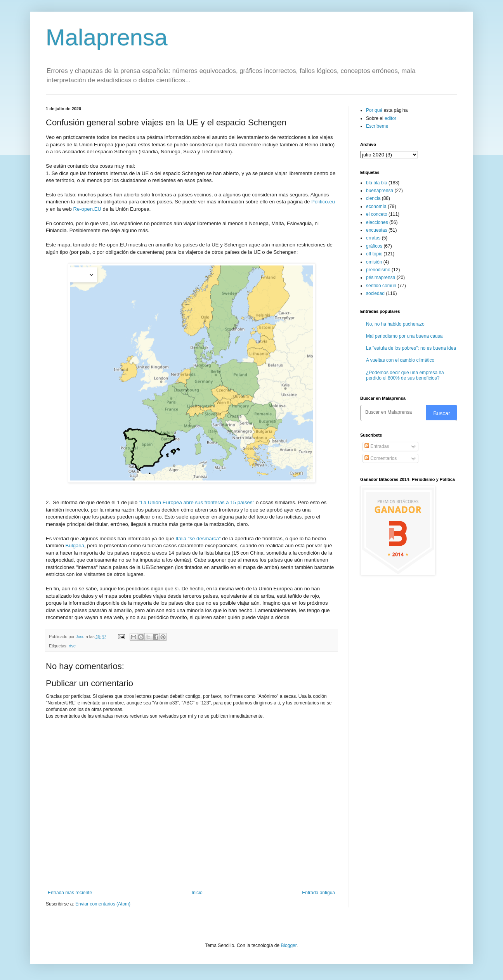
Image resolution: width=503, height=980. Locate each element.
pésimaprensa (381, 278)
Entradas (377, 446)
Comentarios (381, 458)
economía (376, 206)
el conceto (377, 214)
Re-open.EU (87, 209)
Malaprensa (107, 37)
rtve (72, 646)
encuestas (377, 230)
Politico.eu (323, 202)
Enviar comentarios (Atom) (103, 904)
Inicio (197, 893)
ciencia (373, 198)
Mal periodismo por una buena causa (404, 336)
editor (390, 118)
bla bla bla (377, 183)
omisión (374, 262)
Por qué (375, 110)
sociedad (375, 293)
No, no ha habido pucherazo (395, 324)
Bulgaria (75, 546)
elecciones (377, 222)
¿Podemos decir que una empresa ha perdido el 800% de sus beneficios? (405, 375)
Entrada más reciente (70, 893)
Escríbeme (377, 126)
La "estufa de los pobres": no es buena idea (411, 348)
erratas (373, 238)
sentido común (381, 286)
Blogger (289, 945)
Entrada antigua (318, 893)
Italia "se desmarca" (198, 539)
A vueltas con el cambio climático (400, 360)
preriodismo (378, 270)
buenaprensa (380, 191)
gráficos (374, 246)
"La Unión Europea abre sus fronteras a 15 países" (197, 502)
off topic (374, 254)
